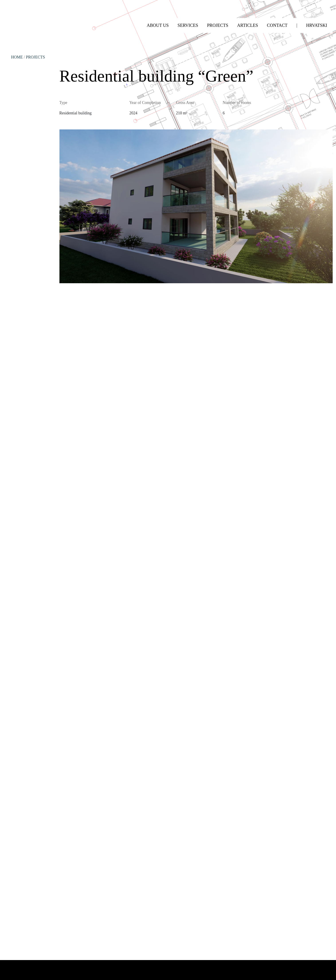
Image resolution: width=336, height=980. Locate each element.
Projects (35, 57)
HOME (17, 57)
